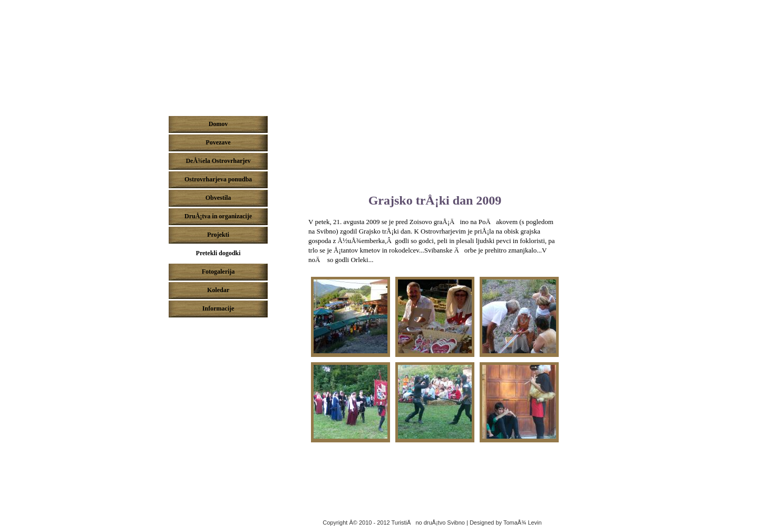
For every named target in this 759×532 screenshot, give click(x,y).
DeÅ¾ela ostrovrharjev (379, 55)
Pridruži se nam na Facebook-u (221, 330)
